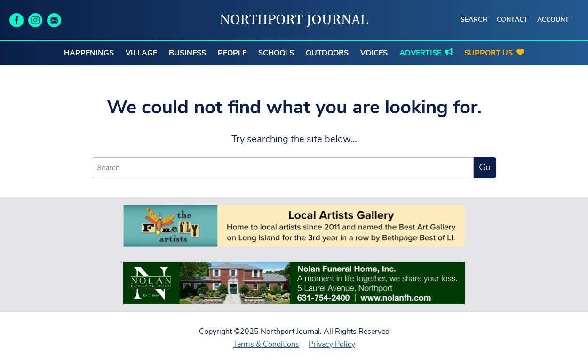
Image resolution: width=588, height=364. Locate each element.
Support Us (489, 53)
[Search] (283, 168)
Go (485, 167)
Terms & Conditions (266, 344)
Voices (374, 53)
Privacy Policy (332, 344)
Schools (276, 53)
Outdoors (327, 53)
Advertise (420, 53)
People (232, 53)
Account (553, 20)
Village (141, 53)
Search (474, 20)
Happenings (89, 53)
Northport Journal (294, 20)
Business (187, 53)
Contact (512, 20)
